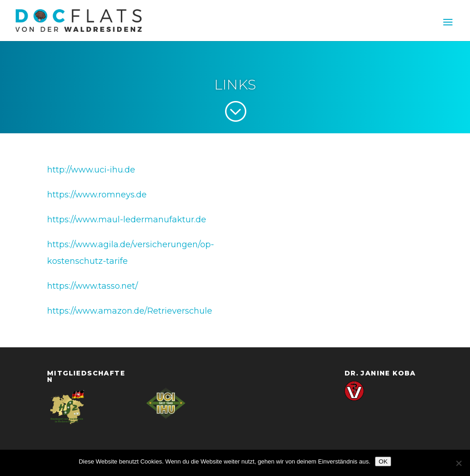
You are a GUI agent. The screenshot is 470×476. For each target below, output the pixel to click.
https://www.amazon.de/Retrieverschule (130, 311)
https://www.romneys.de (97, 195)
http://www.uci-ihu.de (91, 170)
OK (383, 461)
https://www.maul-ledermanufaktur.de (127, 220)
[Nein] (458, 463)
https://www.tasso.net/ (92, 286)
